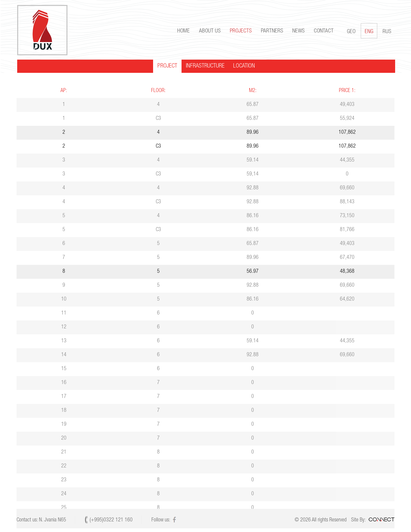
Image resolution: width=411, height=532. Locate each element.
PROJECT (167, 66)
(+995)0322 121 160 (111, 520)
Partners (271, 31)
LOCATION (243, 66)
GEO (350, 32)
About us (209, 31)
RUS (386, 32)
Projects (240, 31)
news (298, 31)
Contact (323, 31)
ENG (368, 31)
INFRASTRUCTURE (205, 66)
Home (183, 31)
